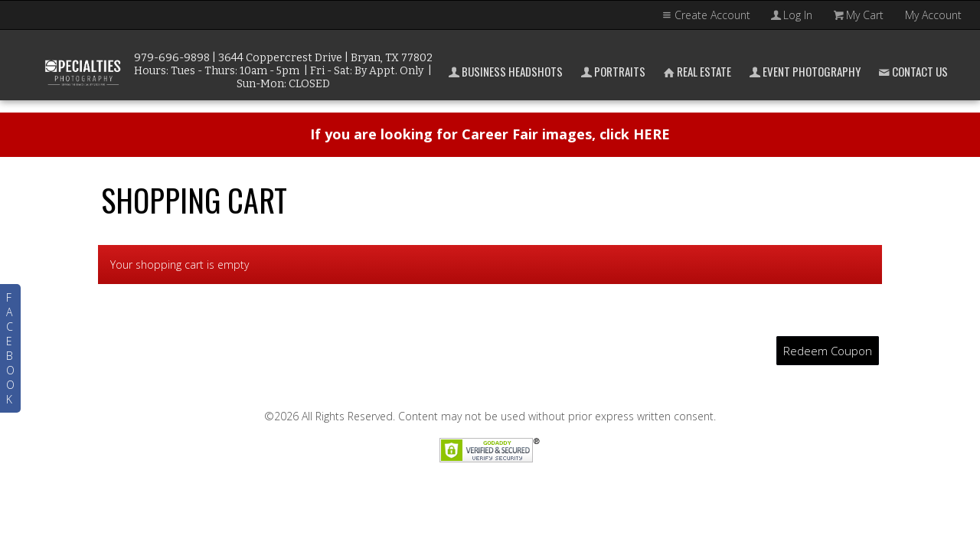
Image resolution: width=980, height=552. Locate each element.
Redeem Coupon (828, 351)
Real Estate (696, 71)
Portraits (612, 71)
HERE (652, 134)
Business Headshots (504, 71)
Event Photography (804, 71)
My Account (933, 15)
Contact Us (912, 71)
